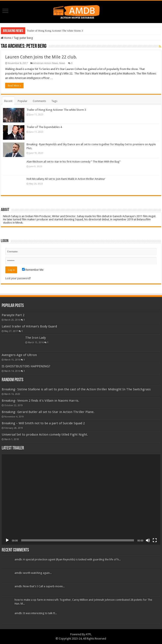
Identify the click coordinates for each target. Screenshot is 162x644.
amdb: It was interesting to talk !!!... (36, 613)
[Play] (7, 540)
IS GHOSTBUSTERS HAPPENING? (26, 366)
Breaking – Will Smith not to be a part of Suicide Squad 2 (43, 423)
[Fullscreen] (155, 540)
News (62, 63)
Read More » (14, 86)
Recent (8, 101)
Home (6, 38)
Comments (39, 101)
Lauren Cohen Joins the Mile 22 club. (41, 57)
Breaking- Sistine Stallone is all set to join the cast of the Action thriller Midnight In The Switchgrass (76, 389)
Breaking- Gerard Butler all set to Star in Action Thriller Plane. (48, 412)
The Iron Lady (36, 338)
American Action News (46, 63)
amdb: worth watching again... (33, 573)
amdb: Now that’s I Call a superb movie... (40, 586)
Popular (23, 101)
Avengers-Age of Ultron (19, 355)
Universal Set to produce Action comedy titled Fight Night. (45, 435)
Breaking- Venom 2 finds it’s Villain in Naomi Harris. (40, 401)
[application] (81, 499)
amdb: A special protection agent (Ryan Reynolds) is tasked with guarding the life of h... (68, 559)
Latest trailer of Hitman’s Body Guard (29, 326)
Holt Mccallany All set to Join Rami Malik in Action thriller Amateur (66, 179)
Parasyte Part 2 (13, 315)
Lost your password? (18, 278)
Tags (54, 101)
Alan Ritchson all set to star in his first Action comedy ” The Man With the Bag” (74, 162)
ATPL (89, 634)
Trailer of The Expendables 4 (44, 127)
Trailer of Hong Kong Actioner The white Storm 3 (55, 31)
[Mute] (148, 540)
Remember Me (33, 270)
